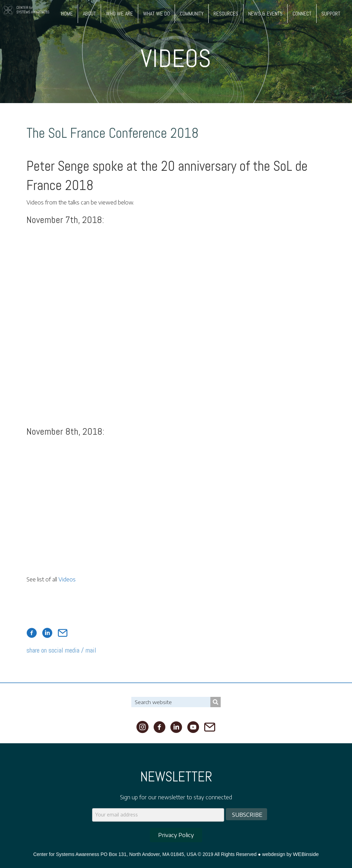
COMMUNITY (192, 14)
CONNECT (302, 14)
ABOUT (89, 14)
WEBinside (306, 854)
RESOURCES (226, 14)
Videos (67, 579)
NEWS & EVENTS (265, 14)
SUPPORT (331, 14)
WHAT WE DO (156, 14)
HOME (67, 14)
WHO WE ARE (119, 14)
